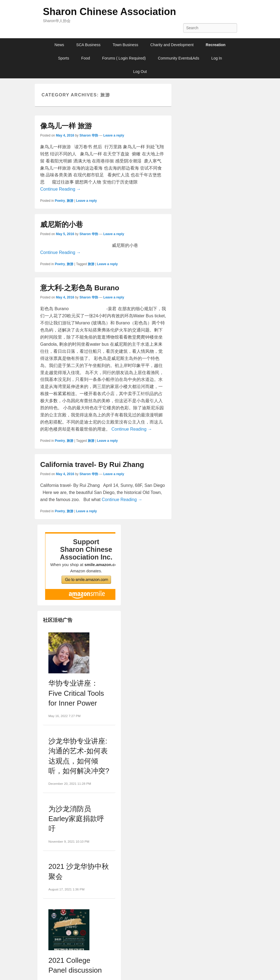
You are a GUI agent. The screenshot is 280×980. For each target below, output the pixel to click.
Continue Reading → (61, 189)
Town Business (125, 45)
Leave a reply (114, 135)
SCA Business (88, 45)
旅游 (70, 201)
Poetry (60, 201)
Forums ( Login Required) (124, 58)
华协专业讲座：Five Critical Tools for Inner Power (76, 693)
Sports (63, 58)
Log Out (140, 72)
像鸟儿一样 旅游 (66, 126)
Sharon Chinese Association (110, 12)
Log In (217, 58)
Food (86, 58)
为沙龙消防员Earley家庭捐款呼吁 (76, 819)
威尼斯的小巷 (62, 224)
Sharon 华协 (89, 135)
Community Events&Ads (178, 58)
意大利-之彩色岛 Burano (80, 288)
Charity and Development (172, 45)
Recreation (215, 45)
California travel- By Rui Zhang (92, 464)
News (59, 45)
